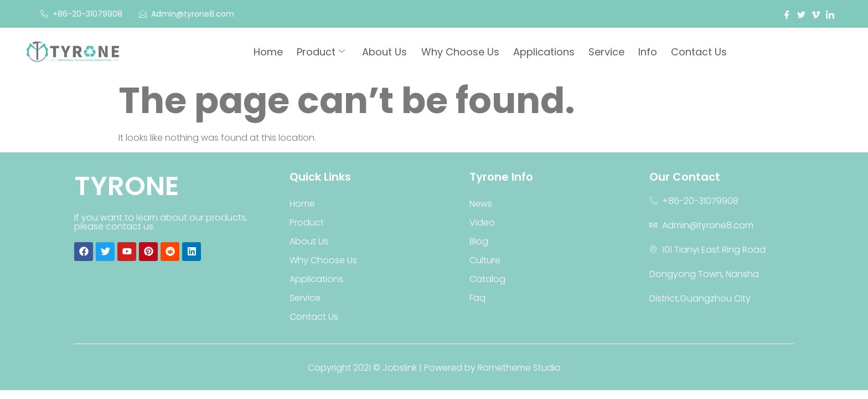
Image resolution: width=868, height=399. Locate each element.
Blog (479, 241)
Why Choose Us (463, 52)
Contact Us (699, 52)
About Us (388, 52)
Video (482, 222)
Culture (485, 260)
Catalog (487, 279)
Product (325, 52)
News (481, 204)
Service (608, 52)
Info (649, 52)
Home (273, 52)
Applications (546, 52)
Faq (477, 298)
